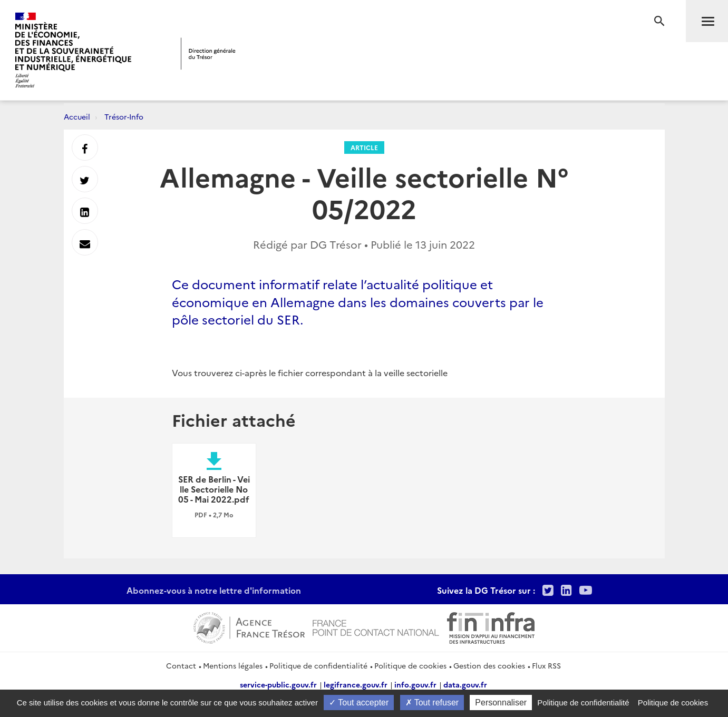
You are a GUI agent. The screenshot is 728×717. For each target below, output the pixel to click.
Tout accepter (359, 703)
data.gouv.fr (465, 684)
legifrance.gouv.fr (356, 684)
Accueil (77, 116)
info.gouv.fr (415, 684)
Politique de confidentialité (318, 665)
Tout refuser (432, 703)
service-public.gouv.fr (278, 684)
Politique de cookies (410, 665)
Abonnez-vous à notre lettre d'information (214, 590)
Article (364, 147)
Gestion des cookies (489, 665)
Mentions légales (233, 665)
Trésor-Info (124, 116)
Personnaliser (501, 703)
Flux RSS (546, 665)
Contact (181, 665)
